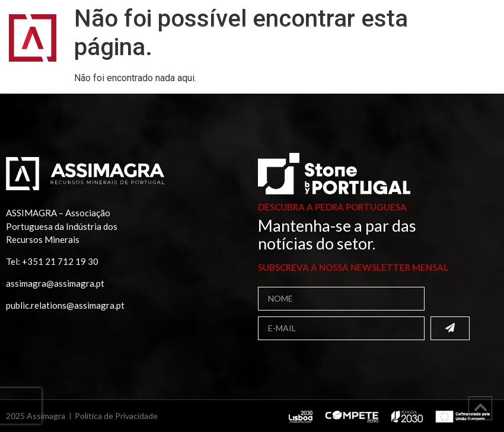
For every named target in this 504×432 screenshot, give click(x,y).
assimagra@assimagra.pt (55, 283)
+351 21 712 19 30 (60, 261)
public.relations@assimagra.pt (65, 305)
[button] (479, 46)
